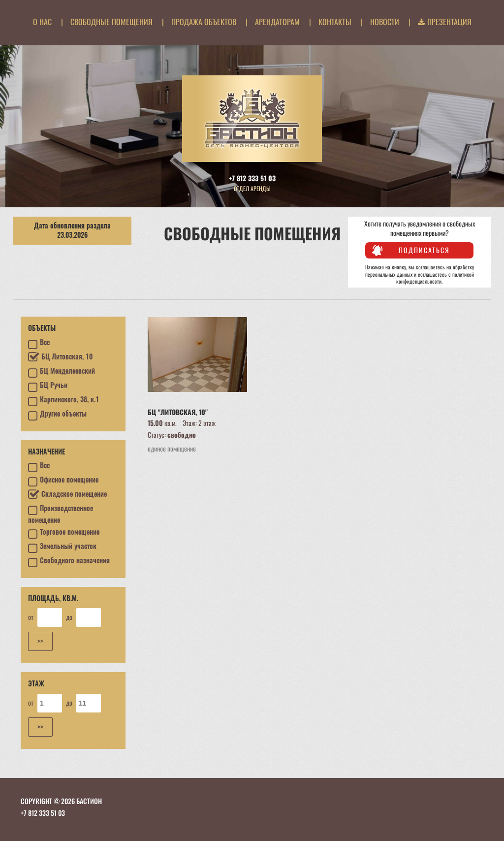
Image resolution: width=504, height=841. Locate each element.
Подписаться (424, 250)
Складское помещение (67, 495)
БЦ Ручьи (48, 387)
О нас (42, 22)
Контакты (335, 22)
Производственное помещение (61, 515)
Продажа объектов (204, 22)
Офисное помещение (63, 482)
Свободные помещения (111, 22)
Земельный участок (62, 548)
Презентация (445, 22)
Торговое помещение (64, 534)
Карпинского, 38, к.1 (63, 401)
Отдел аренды (252, 188)
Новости (385, 22)
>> (40, 641)
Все (39, 344)
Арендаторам (277, 22)
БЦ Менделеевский (62, 373)
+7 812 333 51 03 (252, 178)
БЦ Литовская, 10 (60, 357)
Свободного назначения (69, 562)
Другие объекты (57, 416)
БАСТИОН (89, 801)
